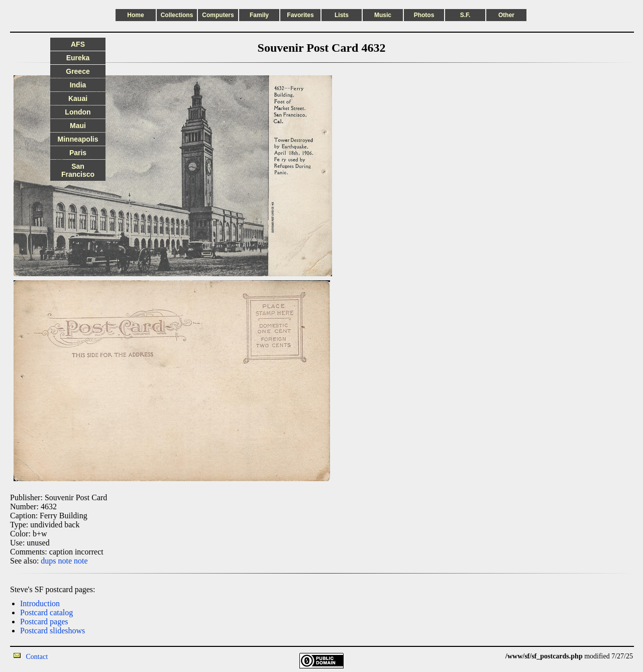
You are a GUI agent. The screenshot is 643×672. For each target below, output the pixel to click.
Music (383, 15)
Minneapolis (78, 139)
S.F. (465, 15)
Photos (424, 15)
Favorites (300, 15)
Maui (78, 126)
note (65, 561)
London (78, 112)
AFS (78, 44)
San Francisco (78, 170)
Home (135, 15)
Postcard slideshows (52, 631)
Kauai (78, 98)
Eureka (78, 58)
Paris (78, 153)
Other (506, 15)
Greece (78, 71)
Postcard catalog (46, 612)
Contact (37, 657)
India (78, 85)
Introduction (40, 603)
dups (48, 561)
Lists (342, 15)
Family (259, 15)
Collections (177, 15)
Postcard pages (44, 622)
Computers (218, 15)
